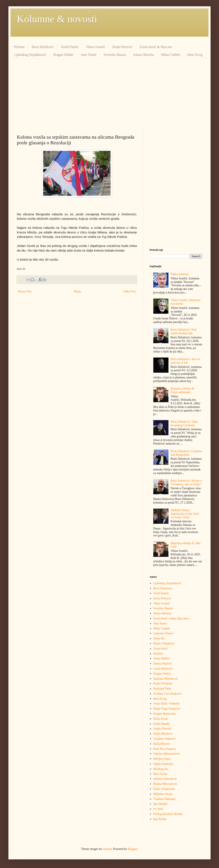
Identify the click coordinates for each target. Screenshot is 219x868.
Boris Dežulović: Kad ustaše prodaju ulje (183, 331)
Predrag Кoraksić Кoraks (168, 814)
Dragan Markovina (164, 714)
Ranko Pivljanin (163, 684)
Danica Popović (163, 664)
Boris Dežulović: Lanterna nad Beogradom (186, 453)
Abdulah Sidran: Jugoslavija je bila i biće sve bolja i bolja (185, 514)
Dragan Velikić (63, 55)
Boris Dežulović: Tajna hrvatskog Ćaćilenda (184, 423)
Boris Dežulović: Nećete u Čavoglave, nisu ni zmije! (186, 482)
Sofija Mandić (162, 724)
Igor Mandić (161, 804)
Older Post (130, 291)
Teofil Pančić (70, 47)
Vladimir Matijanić (165, 799)
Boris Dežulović (43, 47)
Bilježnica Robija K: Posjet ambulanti (183, 390)
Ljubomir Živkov (164, 633)
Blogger (132, 849)
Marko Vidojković (164, 644)
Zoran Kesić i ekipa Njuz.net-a (171, 618)
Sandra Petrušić (162, 729)
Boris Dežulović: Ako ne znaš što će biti (185, 361)
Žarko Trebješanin (164, 789)
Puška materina (180, 274)
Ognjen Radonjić (163, 764)
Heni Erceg (195, 55)
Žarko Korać (161, 719)
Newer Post (25, 291)
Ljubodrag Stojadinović (30, 55)
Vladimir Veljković (165, 739)
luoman (107, 849)
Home (77, 291)
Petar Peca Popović (165, 749)
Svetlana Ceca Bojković (168, 694)
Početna (19, 47)
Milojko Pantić (162, 759)
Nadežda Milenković (166, 679)
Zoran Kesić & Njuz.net (156, 47)
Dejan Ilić (159, 638)
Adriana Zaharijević (165, 779)
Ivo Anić (158, 809)
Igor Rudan (160, 819)
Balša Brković (162, 744)
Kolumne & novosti (57, 19)
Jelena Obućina (143, 55)
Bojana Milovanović (165, 784)
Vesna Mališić (162, 658)
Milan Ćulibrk (171, 55)
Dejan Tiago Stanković (167, 709)
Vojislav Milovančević (167, 754)
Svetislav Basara (115, 55)
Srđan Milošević (163, 734)
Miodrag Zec (161, 769)
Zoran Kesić (161, 649)
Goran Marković (163, 669)
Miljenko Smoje (163, 794)
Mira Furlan (160, 774)
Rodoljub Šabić (162, 689)
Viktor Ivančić (96, 47)
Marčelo (158, 654)
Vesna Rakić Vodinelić (167, 704)
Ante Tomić (89, 55)
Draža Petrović (123, 47)
